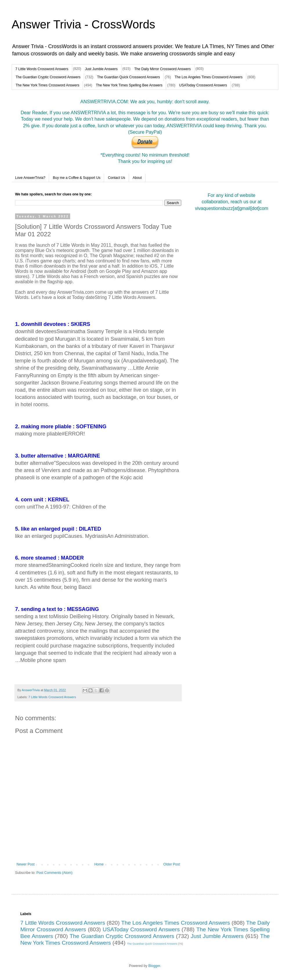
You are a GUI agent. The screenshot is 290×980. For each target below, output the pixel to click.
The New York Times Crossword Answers (47, 85)
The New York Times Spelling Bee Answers (129, 85)
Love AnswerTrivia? (30, 178)
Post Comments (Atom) (54, 873)
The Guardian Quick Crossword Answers (129, 77)
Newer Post (26, 864)
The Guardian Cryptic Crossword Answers (48, 77)
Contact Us (116, 178)
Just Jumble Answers (101, 69)
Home (99, 864)
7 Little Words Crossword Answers (42, 69)
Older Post (172, 864)
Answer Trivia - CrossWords (83, 24)
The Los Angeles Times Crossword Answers (209, 77)
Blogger (154, 966)
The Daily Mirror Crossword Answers (163, 69)
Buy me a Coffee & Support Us (77, 178)
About (137, 178)
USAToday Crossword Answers (203, 85)
